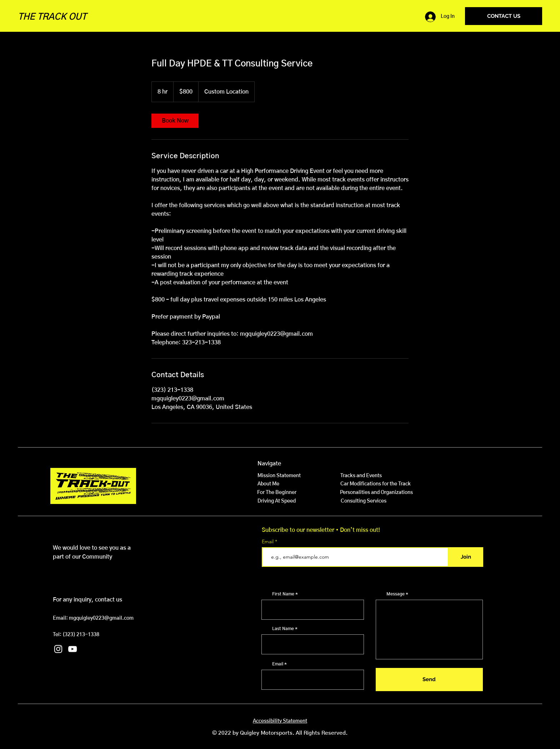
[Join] (466, 557)
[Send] (429, 680)
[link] (175, 121)
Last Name (283, 629)
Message (396, 594)
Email (268, 541)
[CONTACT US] (504, 16)
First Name (283, 594)
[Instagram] (58, 649)
